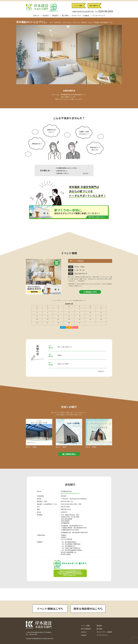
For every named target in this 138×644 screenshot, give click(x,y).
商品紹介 (55, 16)
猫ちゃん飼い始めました (65, 347)
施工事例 (65, 16)
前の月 (63, 327)
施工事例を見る (69, 454)
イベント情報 (85, 626)
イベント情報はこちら (50, 609)
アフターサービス (99, 16)
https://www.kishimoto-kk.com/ (70, 493)
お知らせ (36, 16)
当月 (69, 327)
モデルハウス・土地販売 (80, 16)
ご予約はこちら (90, 292)
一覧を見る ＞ (102, 371)
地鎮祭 (60, 355)
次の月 (75, 327)
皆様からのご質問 (63, 364)
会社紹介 (46, 16)
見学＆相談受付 (86, 629)
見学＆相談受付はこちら (88, 609)
